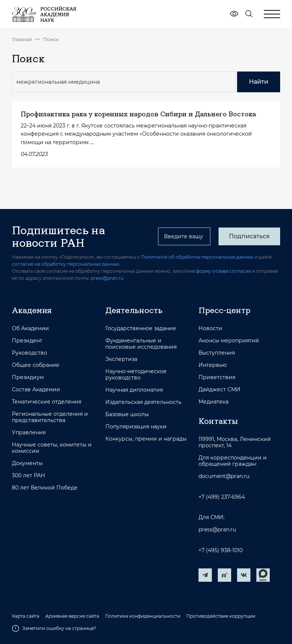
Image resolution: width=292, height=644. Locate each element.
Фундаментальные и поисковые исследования (141, 344)
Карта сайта (26, 616)
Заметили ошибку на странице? (54, 628)
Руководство (29, 353)
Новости (210, 328)
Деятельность (134, 310)
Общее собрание (36, 365)
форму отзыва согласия (223, 271)
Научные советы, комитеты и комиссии (52, 448)
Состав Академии (36, 390)
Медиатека (214, 402)
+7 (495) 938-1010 (221, 550)
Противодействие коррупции (221, 616)
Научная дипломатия (134, 390)
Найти (259, 82)
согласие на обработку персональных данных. (66, 264)
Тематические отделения (47, 402)
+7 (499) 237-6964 (222, 497)
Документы (27, 463)
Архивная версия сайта (72, 616)
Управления (29, 433)
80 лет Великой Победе (45, 488)
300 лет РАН (29, 476)
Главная (22, 39)
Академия (32, 310)
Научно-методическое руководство (136, 375)
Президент (27, 341)
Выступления (217, 353)
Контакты (218, 421)
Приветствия (217, 377)
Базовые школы (127, 414)
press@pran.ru (107, 278)
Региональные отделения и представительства (50, 417)
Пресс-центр (224, 310)
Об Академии (30, 328)
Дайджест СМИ (219, 390)
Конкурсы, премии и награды (146, 439)
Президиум (28, 377)
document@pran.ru (224, 476)
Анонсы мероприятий (229, 341)
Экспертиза (121, 359)
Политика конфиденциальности (143, 616)
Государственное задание (141, 328)
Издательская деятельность (143, 402)
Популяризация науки (136, 427)
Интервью (213, 365)
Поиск (51, 39)
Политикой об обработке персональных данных (197, 257)
